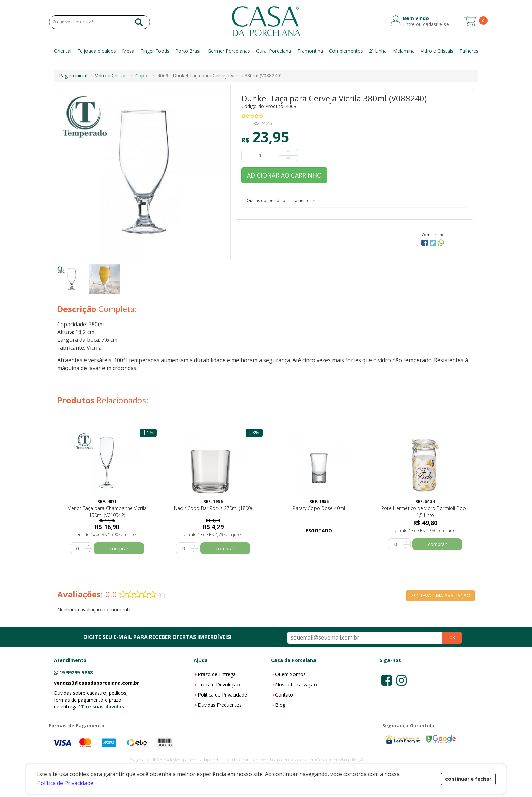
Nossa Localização (296, 684)
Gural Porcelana (274, 51)
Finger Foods (155, 51)
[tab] (354, 200)
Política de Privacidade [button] (65, 783)
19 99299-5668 (76, 673)
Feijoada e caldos (97, 51)
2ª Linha (378, 51)
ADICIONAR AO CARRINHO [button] (284, 175)
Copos (142, 76)
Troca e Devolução (219, 684)
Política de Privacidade (222, 695)
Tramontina (310, 51)
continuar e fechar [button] (468, 779)
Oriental (63, 51)
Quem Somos (290, 674)
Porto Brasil (188, 51)
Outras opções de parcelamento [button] (281, 200)
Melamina (404, 51)
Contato (284, 695)
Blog (280, 705)
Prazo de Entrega (217, 674)
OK (452, 638)
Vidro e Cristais (437, 51)
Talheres (469, 51)
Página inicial (73, 76)
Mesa (128, 51)
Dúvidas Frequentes (220, 705)
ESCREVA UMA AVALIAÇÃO (441, 596)
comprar (119, 548)
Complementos (346, 51)
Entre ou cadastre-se (426, 24)
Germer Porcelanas (229, 51)
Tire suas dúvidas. (103, 707)
